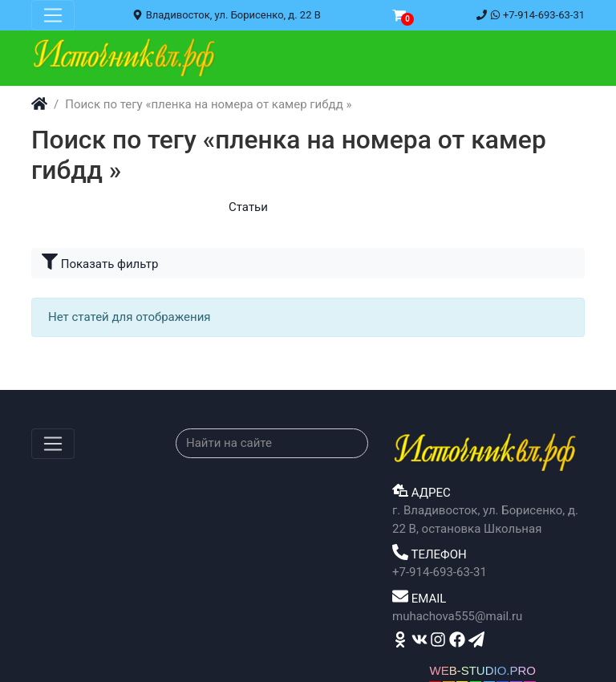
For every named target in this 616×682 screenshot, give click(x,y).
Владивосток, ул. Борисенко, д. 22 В (226, 15)
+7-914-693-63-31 (531, 15)
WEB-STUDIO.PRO (482, 670)
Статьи (248, 207)
